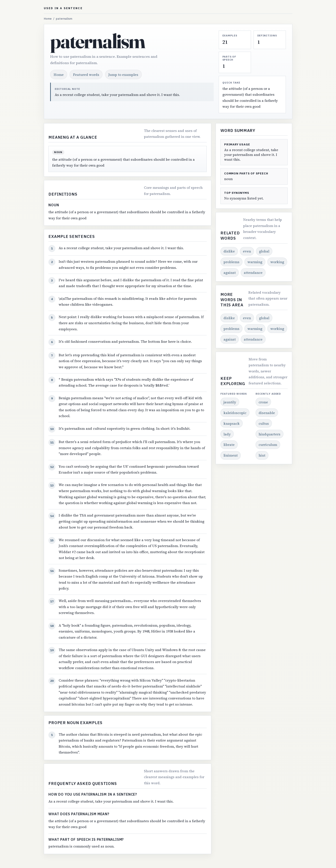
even (247, 251)
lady (227, 434)
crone (263, 402)
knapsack (232, 423)
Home (48, 19)
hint (262, 455)
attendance (253, 273)
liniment (231, 455)
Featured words (86, 75)
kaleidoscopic (235, 413)
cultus (264, 423)
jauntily (230, 402)
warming (255, 262)
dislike (229, 251)
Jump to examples (123, 75)
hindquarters (269, 434)
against (230, 273)
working (277, 262)
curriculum (268, 445)
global (264, 251)
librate (229, 445)
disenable (267, 413)
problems (231, 262)
